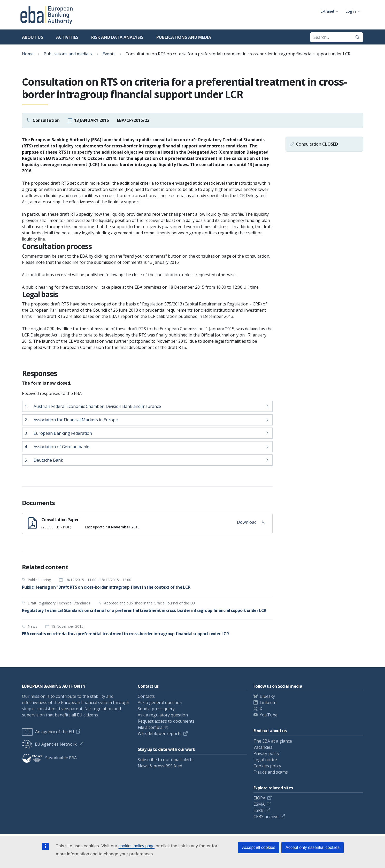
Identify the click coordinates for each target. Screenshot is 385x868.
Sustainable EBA (49, 758)
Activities (67, 37)
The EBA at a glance (273, 741)
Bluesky (267, 696)
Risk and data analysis (117, 37)
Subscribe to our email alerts (166, 760)
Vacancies (263, 747)
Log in (351, 11)
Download (251, 522)
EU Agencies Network (49, 744)
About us (33, 37)
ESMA (259, 804)
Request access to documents (166, 721)
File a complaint (153, 727)
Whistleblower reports (160, 734)
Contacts (146, 696)
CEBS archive (266, 817)
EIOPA (259, 798)
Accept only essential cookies (313, 847)
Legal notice (265, 760)
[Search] (358, 37)
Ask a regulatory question (163, 715)
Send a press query (156, 709)
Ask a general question (160, 702)
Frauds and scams (271, 772)
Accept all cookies (259, 847)
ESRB (259, 810)
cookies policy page (136, 846)
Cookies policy (267, 766)
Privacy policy (266, 753)
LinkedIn (268, 702)
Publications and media (184, 37)
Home (28, 54)
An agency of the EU (48, 732)
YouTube (269, 715)
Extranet (327, 11)
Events (109, 54)
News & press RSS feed (160, 766)
